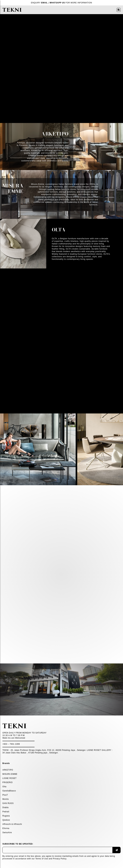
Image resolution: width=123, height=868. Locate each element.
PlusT (5, 795)
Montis (6, 799)
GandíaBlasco (9, 791)
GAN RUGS (8, 803)
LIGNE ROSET (9, 778)
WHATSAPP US (57, 3)
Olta (4, 787)
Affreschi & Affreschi (12, 824)
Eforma (6, 828)
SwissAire (7, 833)
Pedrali (6, 812)
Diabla (5, 807)
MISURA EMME (10, 774)
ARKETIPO (8, 770)
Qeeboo (6, 820)
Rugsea (6, 816)
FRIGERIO (8, 782)
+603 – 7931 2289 (11, 744)
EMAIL (44, 3)
